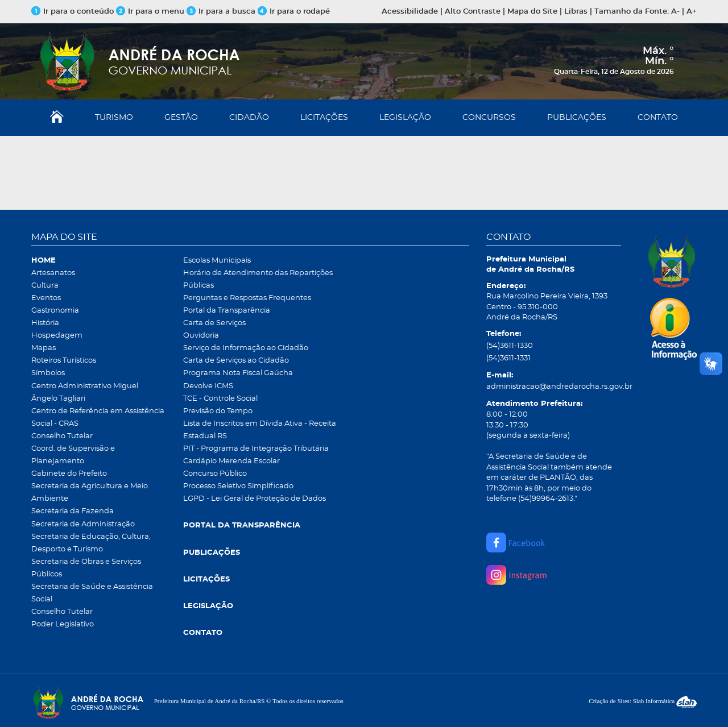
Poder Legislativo (63, 624)
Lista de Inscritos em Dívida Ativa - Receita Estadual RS (260, 430)
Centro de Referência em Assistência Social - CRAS (98, 417)
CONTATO (658, 118)
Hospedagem (57, 336)
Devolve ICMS (208, 386)
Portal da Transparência (227, 311)
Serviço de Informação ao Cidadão (246, 348)
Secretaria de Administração (83, 524)
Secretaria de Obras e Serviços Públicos (86, 568)
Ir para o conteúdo (73, 12)
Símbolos (48, 373)
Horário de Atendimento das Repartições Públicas (258, 279)
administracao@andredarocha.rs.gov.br (554, 387)
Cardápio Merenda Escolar (231, 461)
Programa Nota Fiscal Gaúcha (238, 373)
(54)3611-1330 (510, 346)
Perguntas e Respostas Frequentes (247, 298)
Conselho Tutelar (62, 436)
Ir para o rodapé (294, 12)
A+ (692, 12)
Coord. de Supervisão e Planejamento (73, 455)
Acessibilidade (410, 12)
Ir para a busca (221, 12)
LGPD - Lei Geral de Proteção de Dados (255, 499)
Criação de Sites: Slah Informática (643, 701)
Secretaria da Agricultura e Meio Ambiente (90, 493)
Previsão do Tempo (218, 411)
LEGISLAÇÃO (405, 118)
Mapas (44, 348)
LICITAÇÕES (324, 118)
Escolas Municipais (217, 261)
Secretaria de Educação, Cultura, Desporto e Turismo (91, 543)
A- (675, 12)
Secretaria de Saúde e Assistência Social (92, 593)
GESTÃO (181, 118)
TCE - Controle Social (220, 399)
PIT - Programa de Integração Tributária (256, 449)
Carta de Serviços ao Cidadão (236, 361)
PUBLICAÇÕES (577, 118)
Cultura (45, 286)
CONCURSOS (489, 118)
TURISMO (114, 118)
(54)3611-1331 (508, 358)
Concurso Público (215, 474)
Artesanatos (53, 273)
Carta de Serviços (214, 323)
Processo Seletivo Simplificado (238, 486)
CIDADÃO (249, 118)
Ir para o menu (151, 12)
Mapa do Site (532, 12)
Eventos (46, 298)
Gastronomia (55, 311)
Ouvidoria (201, 336)
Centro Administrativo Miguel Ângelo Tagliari (85, 392)
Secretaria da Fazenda (73, 511)
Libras (576, 12)
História (45, 323)
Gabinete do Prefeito (69, 474)
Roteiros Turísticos (64, 361)
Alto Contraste (473, 12)
